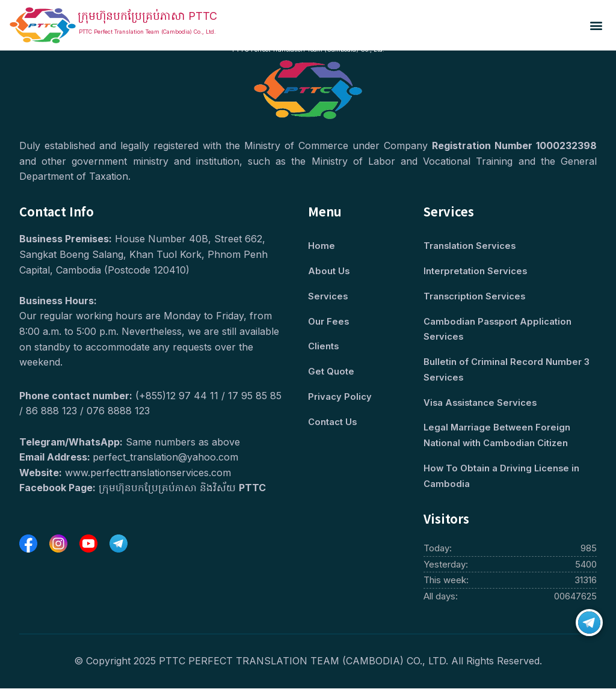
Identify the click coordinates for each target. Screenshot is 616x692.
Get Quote (331, 374)
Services (328, 297)
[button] (596, 26)
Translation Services (470, 246)
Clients (324, 348)
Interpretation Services (476, 272)
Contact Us (333, 424)
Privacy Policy (340, 399)
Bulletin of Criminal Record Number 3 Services (507, 372)
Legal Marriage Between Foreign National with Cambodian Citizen (498, 438)
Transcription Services (475, 297)
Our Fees (329, 323)
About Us (329, 272)
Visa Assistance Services (482, 405)
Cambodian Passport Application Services (498, 330)
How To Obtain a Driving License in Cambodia (502, 479)
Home (322, 246)
